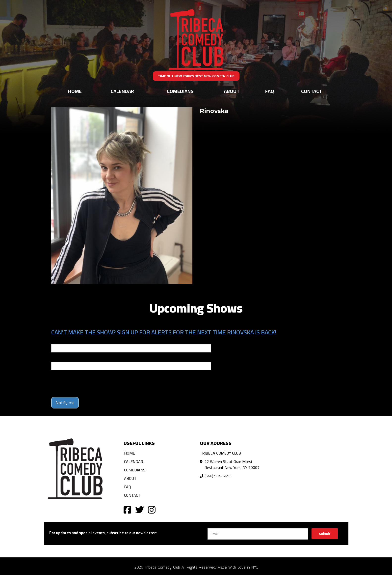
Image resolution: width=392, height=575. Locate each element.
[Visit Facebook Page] (127, 509)
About (232, 91)
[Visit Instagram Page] (152, 509)
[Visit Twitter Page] (140, 509)
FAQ (270, 91)
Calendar (122, 91)
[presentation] (89, 384)
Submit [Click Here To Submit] (325, 534)
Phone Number (63, 358)
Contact (312, 91)
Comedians (180, 91)
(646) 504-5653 (218, 476)
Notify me (65, 403)
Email (56, 341)
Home (75, 91)
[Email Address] (258, 534)
